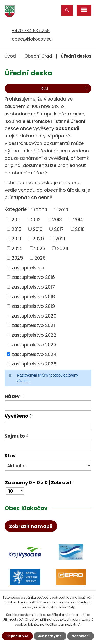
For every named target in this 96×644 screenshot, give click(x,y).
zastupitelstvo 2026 (34, 364)
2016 (38, 229)
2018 (80, 229)
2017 (59, 229)
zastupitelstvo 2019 (33, 306)
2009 (41, 210)
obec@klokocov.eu (32, 39)
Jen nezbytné (50, 636)
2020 (38, 239)
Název (12, 396)
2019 (16, 239)
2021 (60, 239)
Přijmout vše (17, 636)
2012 (36, 219)
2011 (16, 219)
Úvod (10, 56)
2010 (63, 210)
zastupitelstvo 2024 (34, 354)
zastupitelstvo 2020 (34, 316)
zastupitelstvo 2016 (33, 277)
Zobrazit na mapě (31, 526)
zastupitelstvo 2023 (34, 345)
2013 (57, 219)
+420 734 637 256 (31, 31)
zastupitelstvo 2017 (33, 287)
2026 (40, 258)
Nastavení (81, 636)
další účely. (67, 607)
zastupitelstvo (28, 267)
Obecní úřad (38, 56)
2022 (17, 248)
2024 (63, 248)
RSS (65, 88)
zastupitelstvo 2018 (33, 296)
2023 (40, 248)
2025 (17, 258)
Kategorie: (16, 209)
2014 (78, 219)
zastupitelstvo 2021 (33, 325)
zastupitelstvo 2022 (34, 335)
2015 (17, 229)
